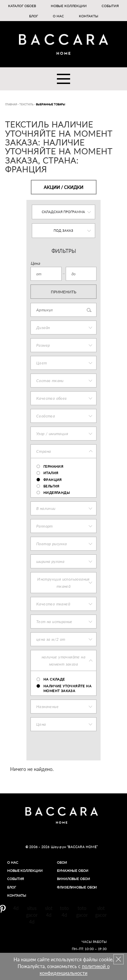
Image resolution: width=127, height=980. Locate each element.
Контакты (89, 16)
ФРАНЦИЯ (53, 480)
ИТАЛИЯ (51, 473)
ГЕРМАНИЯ (53, 466)
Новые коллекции (69, 6)
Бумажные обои (73, 871)
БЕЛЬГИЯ (51, 486)
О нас (58, 16)
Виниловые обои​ (73, 879)
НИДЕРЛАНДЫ (57, 493)
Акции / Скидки (63, 187)
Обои (62, 862)
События (110, 6)
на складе (54, 679)
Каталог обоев (22, 6)
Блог (34, 16)
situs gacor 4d (32, 915)
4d (16, 908)
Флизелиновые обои (77, 887)
